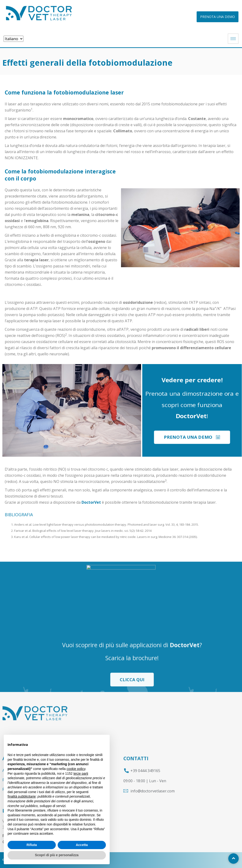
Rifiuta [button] (32, 845)
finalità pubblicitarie (22, 796)
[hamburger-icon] (233, 39)
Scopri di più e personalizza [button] (57, 855)
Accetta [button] (82, 845)
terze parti (81, 773)
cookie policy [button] (76, 769)
